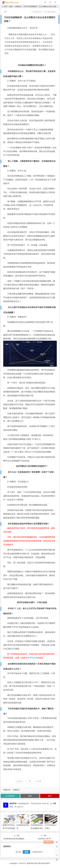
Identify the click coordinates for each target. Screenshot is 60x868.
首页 (5, 6)
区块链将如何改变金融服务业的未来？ (37, 828)
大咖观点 (18, 6)
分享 (38, 781)
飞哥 (54, 804)
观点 (50, 796)
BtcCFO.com (12, 3)
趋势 (11, 6)
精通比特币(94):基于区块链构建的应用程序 (9, 828)
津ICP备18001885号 (42, 863)
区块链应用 (32, 658)
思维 (30, 796)
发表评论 (37, 12)
